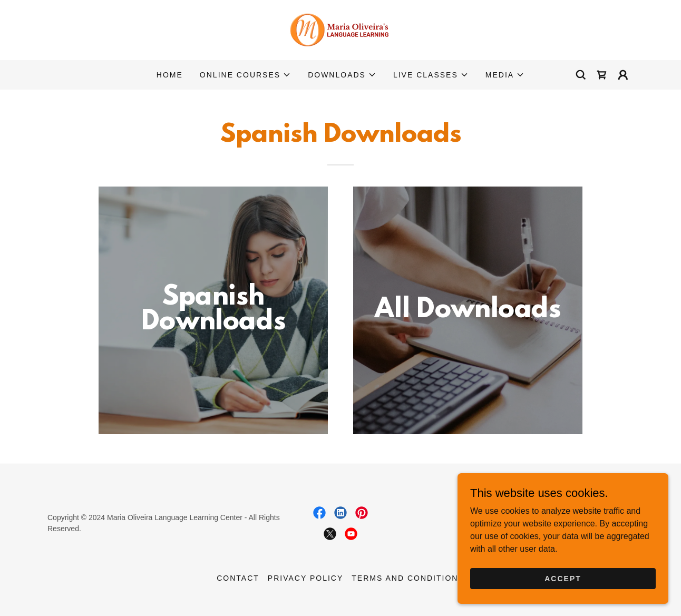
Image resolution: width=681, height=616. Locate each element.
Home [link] (170, 75)
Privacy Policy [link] (305, 578)
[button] (245, 75)
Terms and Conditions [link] (408, 578)
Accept (563, 578)
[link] (340, 29)
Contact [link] (238, 578)
